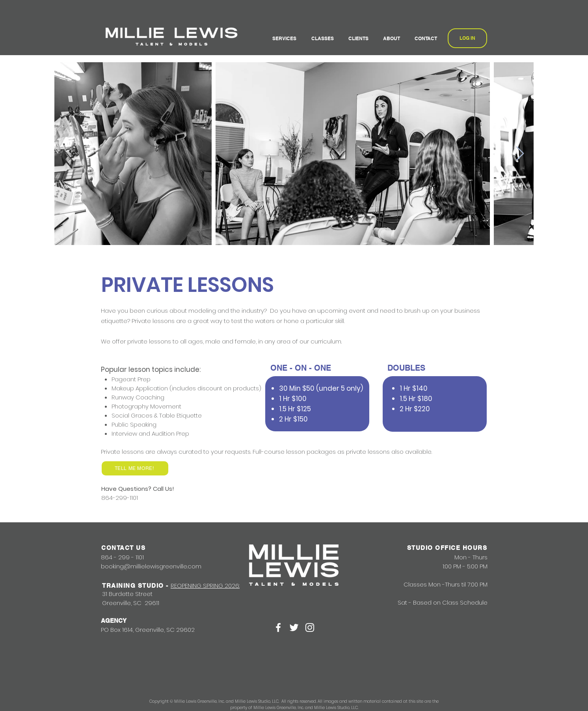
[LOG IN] (467, 38)
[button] (286, 38)
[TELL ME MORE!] (135, 468)
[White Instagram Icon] (310, 627)
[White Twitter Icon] (294, 627)
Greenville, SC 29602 (165, 630)
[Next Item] (520, 154)
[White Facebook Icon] (278, 627)
